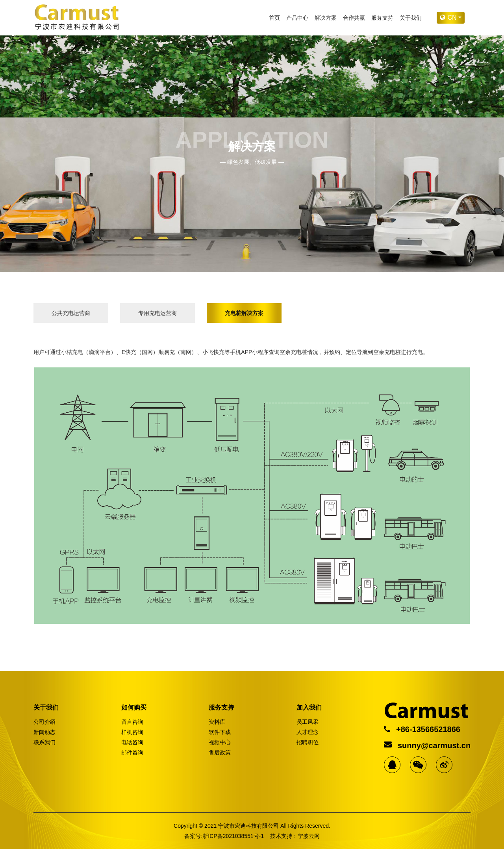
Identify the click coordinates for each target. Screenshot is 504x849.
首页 (274, 18)
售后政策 (220, 753)
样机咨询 (132, 732)
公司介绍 (44, 722)
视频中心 (220, 742)
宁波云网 (309, 836)
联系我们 (44, 742)
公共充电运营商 (71, 313)
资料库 (217, 722)
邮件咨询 (132, 753)
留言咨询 (132, 722)
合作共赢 (354, 18)
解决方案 (326, 18)
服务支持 (382, 18)
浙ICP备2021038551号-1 (233, 836)
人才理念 (308, 732)
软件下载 (220, 732)
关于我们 (411, 18)
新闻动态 (44, 732)
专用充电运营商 (157, 313)
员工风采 (308, 722)
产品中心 (297, 18)
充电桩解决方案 (244, 313)
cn (449, 18)
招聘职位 (308, 742)
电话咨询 (132, 742)
